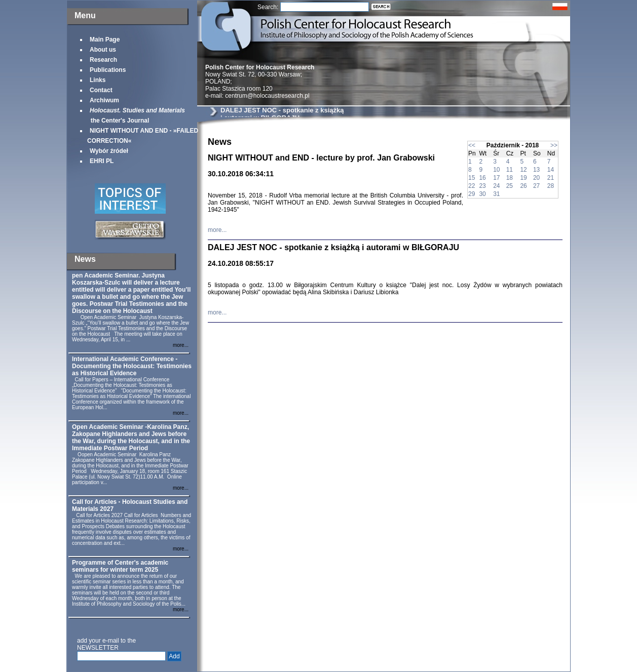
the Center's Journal (136, 115)
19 (523, 178)
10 (496, 170)
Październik (503, 145)
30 (482, 194)
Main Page (105, 39)
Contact (101, 90)
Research (103, 60)
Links (98, 80)
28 (551, 186)
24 (496, 186)
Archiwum (104, 100)
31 (496, 194)
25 (510, 186)
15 (472, 178)
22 (472, 186)
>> (554, 145)
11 (510, 170)
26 (523, 186)
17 (496, 178)
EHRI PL (102, 161)
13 (536, 170)
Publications (108, 70)
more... (181, 345)
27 (536, 186)
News (85, 259)
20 (536, 178)
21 (551, 178)
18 (510, 178)
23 (482, 186)
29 (472, 194)
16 (482, 178)
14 (551, 170)
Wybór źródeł (109, 151)
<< (472, 145)
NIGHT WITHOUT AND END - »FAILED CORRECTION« (143, 136)
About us (103, 50)
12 (523, 170)
